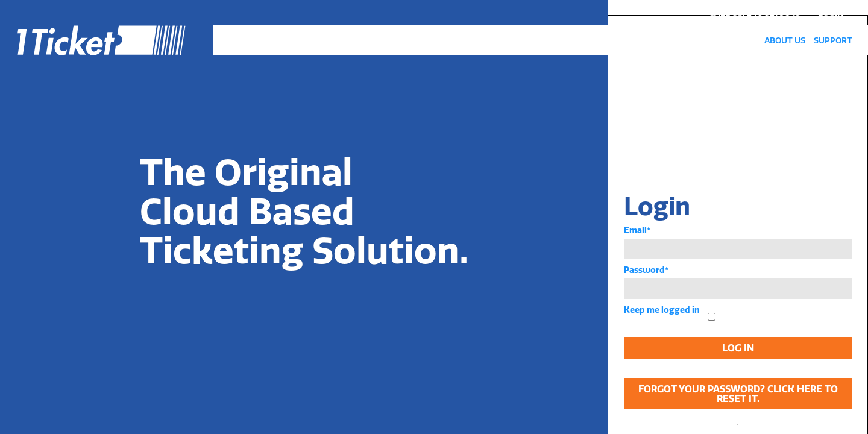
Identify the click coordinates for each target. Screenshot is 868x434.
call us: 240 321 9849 (755, 13)
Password (646, 270)
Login (831, 13)
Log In (738, 348)
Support (833, 40)
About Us (785, 40)
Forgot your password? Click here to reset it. (738, 394)
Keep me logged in (662, 310)
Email (637, 230)
